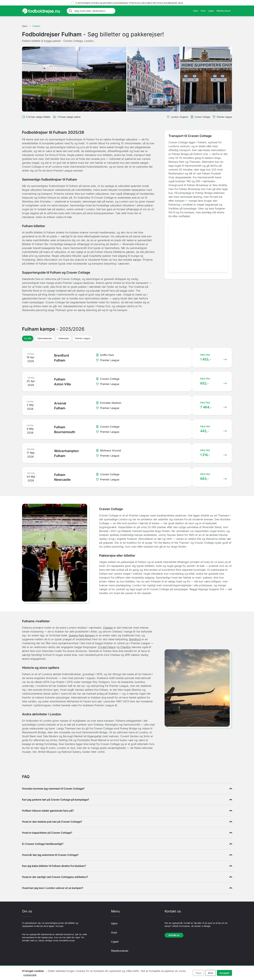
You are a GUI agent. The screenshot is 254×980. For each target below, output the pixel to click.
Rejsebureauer (224, 11)
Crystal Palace (107, 647)
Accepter (225, 973)
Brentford (135, 639)
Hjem (196, 11)
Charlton (126, 647)
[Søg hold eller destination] (94, 11)
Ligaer (211, 11)
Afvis (211, 973)
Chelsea (108, 628)
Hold (203, 11)
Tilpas (198, 973)
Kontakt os (174, 935)
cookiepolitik (30, 975)
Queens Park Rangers (82, 635)
